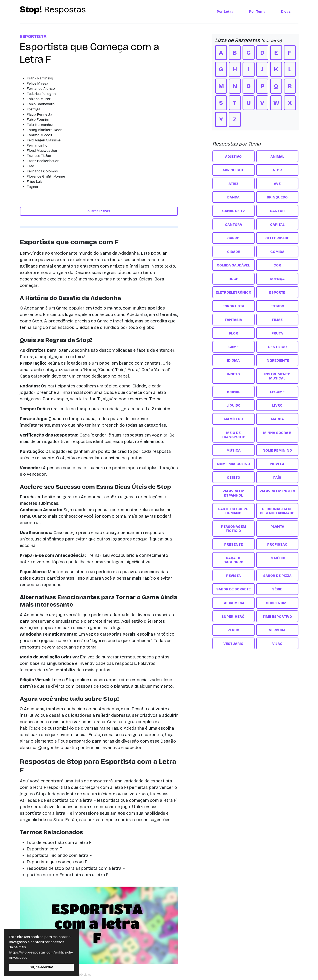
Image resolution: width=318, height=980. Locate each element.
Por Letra (225, 12)
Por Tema (257, 12)
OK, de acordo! (41, 967)
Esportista (33, 36)
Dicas (286, 12)
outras (99, 211)
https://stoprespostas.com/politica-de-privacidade (41, 955)
